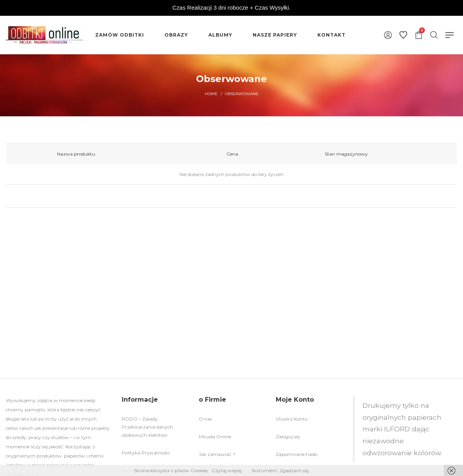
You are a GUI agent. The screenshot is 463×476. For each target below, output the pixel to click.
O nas (205, 419)
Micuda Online (215, 437)
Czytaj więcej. (227, 470)
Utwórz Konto (292, 419)
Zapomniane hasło (297, 454)
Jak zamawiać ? (217, 454)
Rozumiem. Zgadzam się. (281, 470)
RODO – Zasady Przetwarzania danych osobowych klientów (147, 427)
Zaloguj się (288, 437)
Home (211, 94)
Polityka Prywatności (146, 453)
